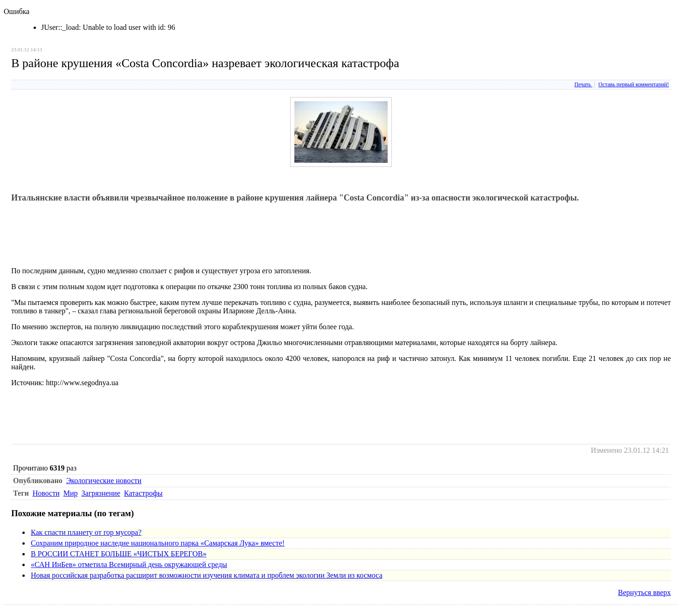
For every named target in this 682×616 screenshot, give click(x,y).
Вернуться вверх (644, 592)
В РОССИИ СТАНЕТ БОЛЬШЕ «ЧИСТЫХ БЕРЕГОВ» (119, 554)
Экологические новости (104, 481)
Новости (46, 493)
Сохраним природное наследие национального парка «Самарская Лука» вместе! (158, 543)
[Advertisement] (181, 238)
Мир (71, 493)
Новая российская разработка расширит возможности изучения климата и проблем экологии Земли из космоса (207, 575)
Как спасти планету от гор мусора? (86, 532)
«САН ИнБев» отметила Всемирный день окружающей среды (129, 564)
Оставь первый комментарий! (634, 84)
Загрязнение (101, 493)
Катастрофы (143, 493)
